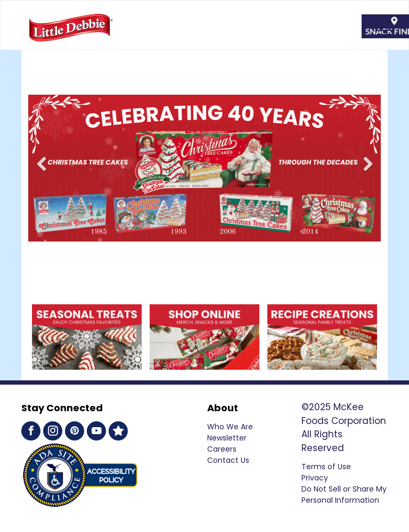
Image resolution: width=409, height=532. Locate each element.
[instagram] (53, 432)
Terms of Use (326, 467)
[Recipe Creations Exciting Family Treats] (322, 311)
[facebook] (31, 432)
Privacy (315, 478)
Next (369, 171)
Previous (42, 171)
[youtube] (96, 432)
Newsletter (227, 438)
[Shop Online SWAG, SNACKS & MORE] (87, 311)
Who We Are (230, 427)
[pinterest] (75, 432)
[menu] (386, 30)
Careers (222, 449)
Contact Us (228, 460)
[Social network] (118, 432)
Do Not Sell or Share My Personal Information (344, 494)
